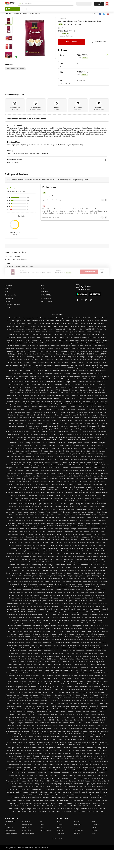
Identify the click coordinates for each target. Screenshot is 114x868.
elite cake (78, 824)
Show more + (57, 838)
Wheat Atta (26, 821)
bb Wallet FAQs (46, 295)
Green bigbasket (11, 295)
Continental (62, 18)
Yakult (94, 827)
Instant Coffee (22, 259)
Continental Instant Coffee (24, 266)
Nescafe (77, 821)
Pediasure (95, 824)
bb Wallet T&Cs (46, 298)
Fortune (94, 830)
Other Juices (27, 830)
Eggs (41, 827)
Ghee (42, 821)
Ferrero (77, 833)
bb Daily (8, 308)
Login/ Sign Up (99, 4)
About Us (8, 289)
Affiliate (7, 301)
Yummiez (60, 827)
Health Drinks (27, 824)
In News (8, 292)
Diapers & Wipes (28, 833)
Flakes (42, 824)
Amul (59, 821)
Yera (76, 827)
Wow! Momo (78, 830)
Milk (6, 824)
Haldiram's (61, 833)
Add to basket (72, 42)
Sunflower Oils (10, 821)
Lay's (93, 833)
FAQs (42, 289)
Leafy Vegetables (46, 830)
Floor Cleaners (10, 830)
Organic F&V (9, 827)
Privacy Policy (10, 298)
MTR (93, 821)
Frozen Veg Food (11, 833)
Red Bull (60, 824)
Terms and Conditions (12, 305)
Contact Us (44, 292)
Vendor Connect (46, 301)
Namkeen (26, 827)
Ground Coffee (11, 259)
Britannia (60, 830)
